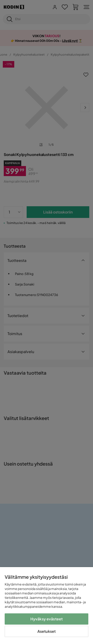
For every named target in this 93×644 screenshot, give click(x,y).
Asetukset (46, 631)
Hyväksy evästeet (47, 619)
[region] (46, 606)
